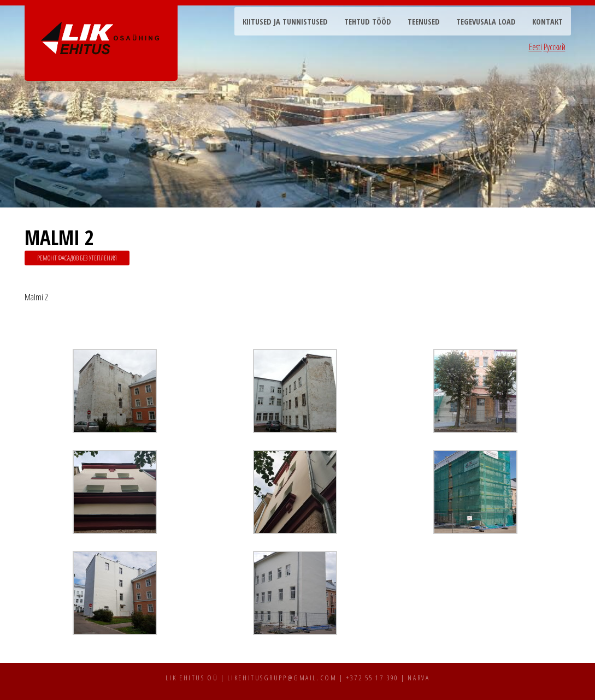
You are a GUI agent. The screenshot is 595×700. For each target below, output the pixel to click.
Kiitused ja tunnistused (285, 22)
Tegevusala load (486, 22)
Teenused (424, 22)
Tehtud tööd (368, 22)
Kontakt (547, 22)
